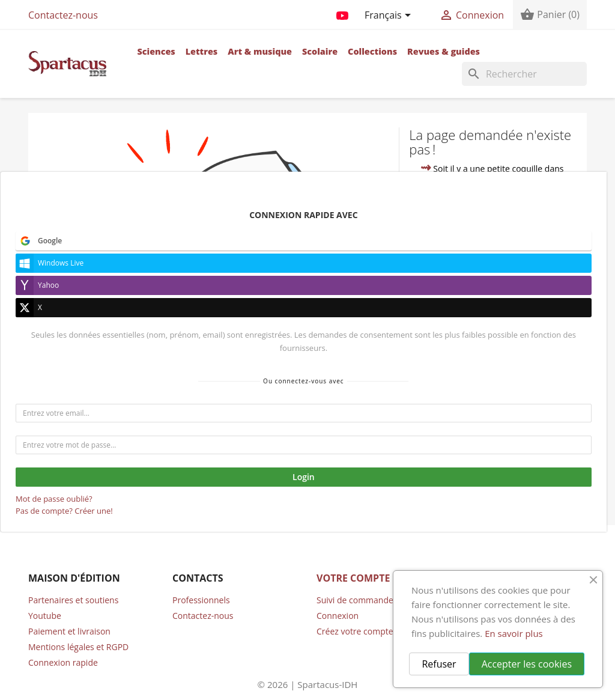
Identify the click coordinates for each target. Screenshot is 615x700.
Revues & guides (444, 51)
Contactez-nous (63, 15)
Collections (372, 51)
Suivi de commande (355, 600)
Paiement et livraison (69, 631)
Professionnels (201, 600)
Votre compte (353, 578)
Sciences (156, 51)
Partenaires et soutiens (73, 600)
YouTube (342, 13)
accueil (511, 275)
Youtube (45, 616)
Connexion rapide (63, 662)
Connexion (338, 616)
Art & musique (260, 51)
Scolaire (320, 51)
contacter (474, 315)
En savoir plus (514, 633)
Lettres (202, 51)
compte (448, 301)
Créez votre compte (355, 631)
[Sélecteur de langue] (390, 16)
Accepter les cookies (527, 664)
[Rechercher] (524, 74)
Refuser (439, 664)
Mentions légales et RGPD (78, 647)
